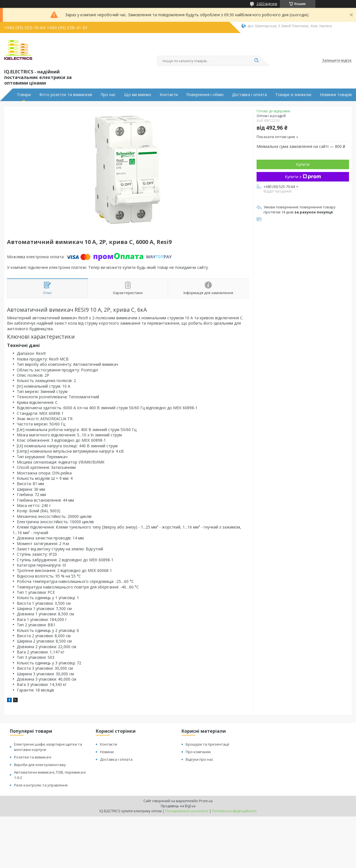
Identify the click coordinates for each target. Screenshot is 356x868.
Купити (303, 164)
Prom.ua (206, 801)
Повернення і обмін (205, 95)
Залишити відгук (337, 60)
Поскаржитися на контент (187, 811)
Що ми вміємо (138, 95)
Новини (107, 752)
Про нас (108, 95)
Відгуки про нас (199, 759)
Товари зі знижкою (293, 95)
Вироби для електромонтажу (40, 765)
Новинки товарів (336, 95)
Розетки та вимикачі (33, 757)
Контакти (169, 95)
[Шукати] (257, 61)
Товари (24, 95)
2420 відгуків (267, 4)
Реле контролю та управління (41, 785)
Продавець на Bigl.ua (178, 806)
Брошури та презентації (207, 744)
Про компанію (198, 752)
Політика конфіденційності (234, 811)
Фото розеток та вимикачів (66, 95)
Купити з (303, 177)
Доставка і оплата (249, 95)
